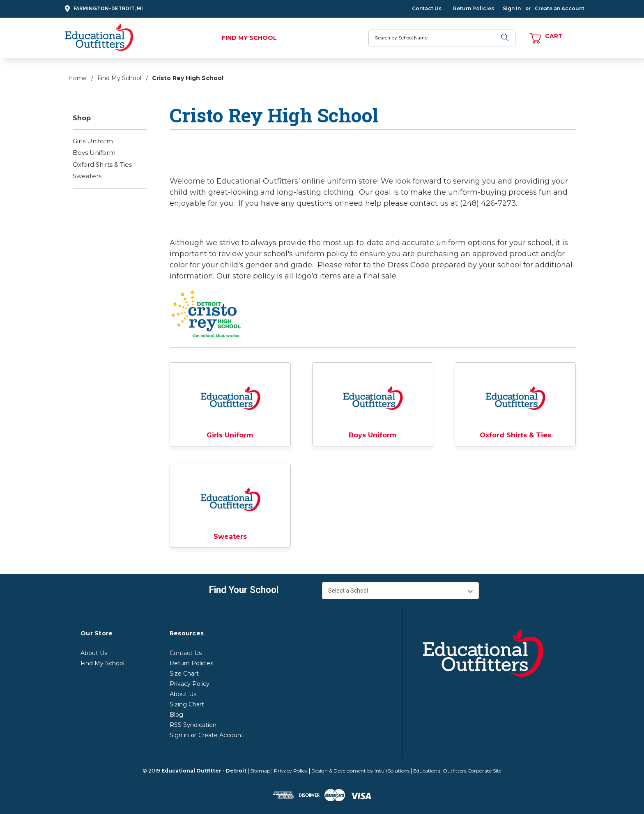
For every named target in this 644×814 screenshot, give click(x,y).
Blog (176, 715)
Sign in (179, 735)
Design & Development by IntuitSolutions (360, 771)
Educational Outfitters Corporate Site (457, 771)
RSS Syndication (193, 725)
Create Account (221, 735)
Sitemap (260, 771)
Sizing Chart (187, 704)
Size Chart (184, 674)
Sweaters (87, 176)
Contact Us (427, 8)
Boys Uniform (94, 153)
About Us (94, 653)
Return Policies (474, 8)
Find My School (249, 38)
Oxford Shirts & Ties (102, 164)
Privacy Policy (190, 684)
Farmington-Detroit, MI (103, 9)
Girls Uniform (93, 141)
